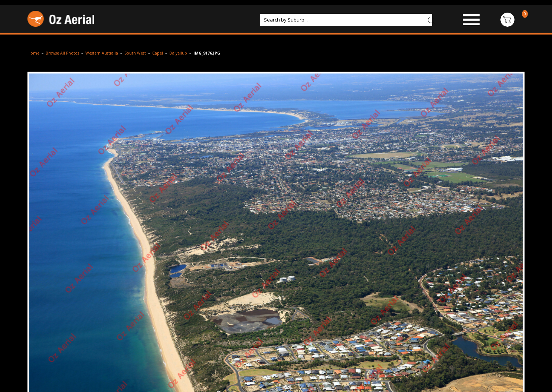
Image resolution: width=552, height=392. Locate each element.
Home (33, 53)
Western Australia (102, 53)
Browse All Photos (62, 53)
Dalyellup (178, 53)
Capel (158, 53)
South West (135, 53)
